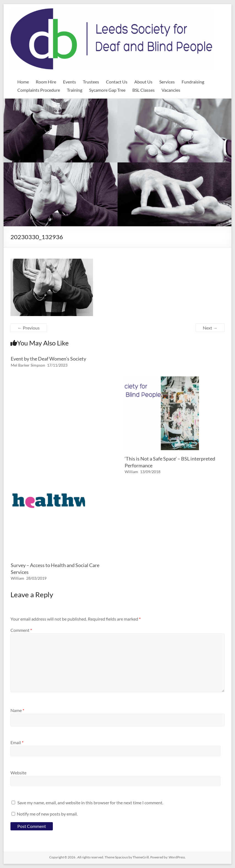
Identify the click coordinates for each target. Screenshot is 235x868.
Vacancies (171, 90)
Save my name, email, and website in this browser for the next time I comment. (90, 803)
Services (167, 82)
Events (69, 82)
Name (17, 710)
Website (18, 773)
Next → (210, 328)
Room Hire (46, 82)
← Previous (29, 328)
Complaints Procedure (39, 90)
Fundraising (193, 82)
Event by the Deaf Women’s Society (48, 359)
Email (17, 742)
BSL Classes (144, 90)
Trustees (91, 82)
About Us (143, 82)
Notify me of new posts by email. (47, 814)
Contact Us (117, 82)
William (131, 472)
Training (75, 90)
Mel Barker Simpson (28, 365)
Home (23, 82)
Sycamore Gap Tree (107, 90)
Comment (21, 630)
